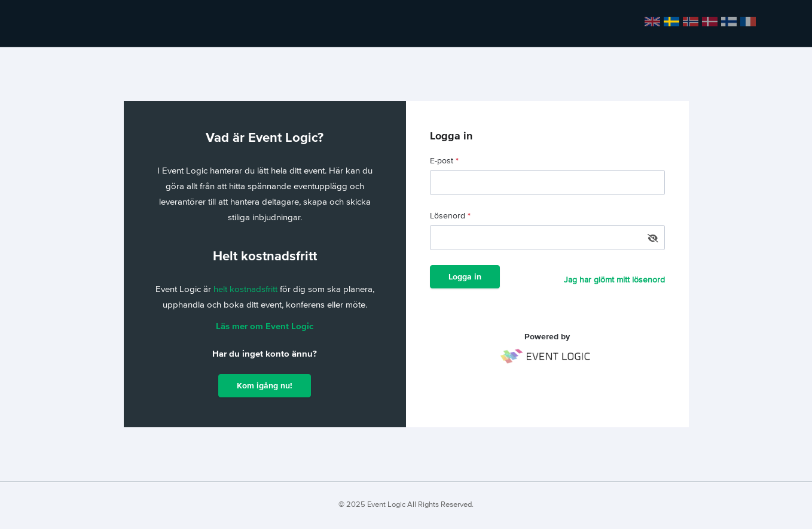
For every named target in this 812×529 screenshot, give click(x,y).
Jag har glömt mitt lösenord (614, 280)
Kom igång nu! (265, 386)
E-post (444, 161)
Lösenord (450, 216)
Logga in (465, 277)
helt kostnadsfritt (247, 289)
